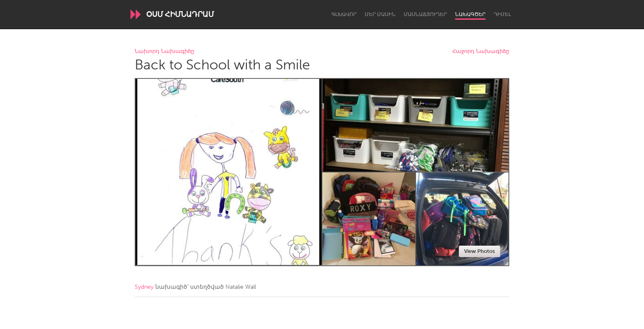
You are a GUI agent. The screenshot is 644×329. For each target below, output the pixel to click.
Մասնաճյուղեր (425, 14)
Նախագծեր (470, 14)
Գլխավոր (344, 14)
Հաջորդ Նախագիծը (481, 52)
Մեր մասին (380, 14)
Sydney (144, 287)
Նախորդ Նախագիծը (164, 52)
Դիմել (502, 14)
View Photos (480, 251)
